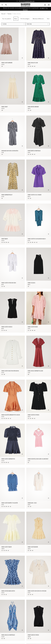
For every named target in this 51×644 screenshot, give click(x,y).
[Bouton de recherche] (6, 5)
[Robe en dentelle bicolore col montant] (39, 444)
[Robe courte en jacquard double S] (39, 224)
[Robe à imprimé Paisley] (12, 180)
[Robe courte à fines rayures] (12, 268)
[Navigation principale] (2, 5)
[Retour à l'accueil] (26, 5)
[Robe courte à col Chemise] (39, 180)
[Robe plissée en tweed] (39, 620)
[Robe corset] (12, 92)
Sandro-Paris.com (30, 1)
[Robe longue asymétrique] (12, 620)
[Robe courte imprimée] (12, 48)
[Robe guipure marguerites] (12, 576)
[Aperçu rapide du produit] (22, 58)
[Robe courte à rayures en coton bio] (39, 576)
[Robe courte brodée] (39, 532)
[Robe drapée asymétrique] (39, 136)
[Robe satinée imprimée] (39, 92)
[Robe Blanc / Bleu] (39, 488)
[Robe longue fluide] (39, 48)
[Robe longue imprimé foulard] (39, 356)
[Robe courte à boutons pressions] (12, 356)
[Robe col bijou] (39, 268)
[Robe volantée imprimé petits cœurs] (12, 400)
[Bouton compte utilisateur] (45, 5)
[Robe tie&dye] (12, 224)
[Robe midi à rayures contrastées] (12, 136)
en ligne (42, 8)
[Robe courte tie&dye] (12, 532)
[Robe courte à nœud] (12, 312)
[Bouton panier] (49, 5)
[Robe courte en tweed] (39, 400)
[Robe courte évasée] (39, 312)
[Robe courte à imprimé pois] (12, 444)
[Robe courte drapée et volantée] (12, 488)
